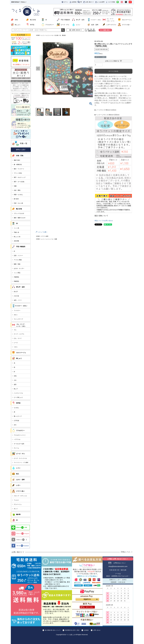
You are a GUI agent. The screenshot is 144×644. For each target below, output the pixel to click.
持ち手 (16, 292)
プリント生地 (18, 173)
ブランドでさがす (19, 213)
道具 (15, 384)
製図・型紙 (17, 264)
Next (90, 69)
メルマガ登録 (110, 2)
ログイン (65, 2)
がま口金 (16, 296)
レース (16, 343)
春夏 (56, 239)
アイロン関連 (18, 260)
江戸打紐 (16, 421)
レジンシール (50, 35)
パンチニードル (18, 393)
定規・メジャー (18, 256)
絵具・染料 (95, 25)
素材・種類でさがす (20, 218)
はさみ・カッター (19, 268)
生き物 (56, 35)
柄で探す (16, 199)
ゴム (15, 330)
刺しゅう (18, 25)
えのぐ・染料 (20, 480)
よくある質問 (100, 2)
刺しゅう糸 (17, 237)
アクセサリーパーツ (20, 435)
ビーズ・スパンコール (20, 458)
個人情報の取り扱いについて (53, 630)
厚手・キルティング (20, 177)
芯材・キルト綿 (18, 203)
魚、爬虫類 (63, 35)
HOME (38, 35)
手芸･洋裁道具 (65, 20)
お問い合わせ (97, 630)
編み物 (18, 514)
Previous (38, 69)
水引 (15, 425)
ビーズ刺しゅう (18, 397)
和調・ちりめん (18, 195)
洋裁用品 (16, 277)
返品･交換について (101, 216)
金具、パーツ (18, 300)
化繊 (15, 186)
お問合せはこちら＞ (120, 563)
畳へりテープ (18, 416)
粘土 (18, 474)
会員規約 (86, 630)
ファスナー (17, 310)
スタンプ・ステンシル (20, 496)
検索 (80, 2)
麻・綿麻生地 (18, 164)
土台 (15, 380)
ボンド (16, 509)
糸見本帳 (16, 241)
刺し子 (16, 389)
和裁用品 (16, 281)
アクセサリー (50, 25)
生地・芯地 (20, 156)
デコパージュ (18, 504)
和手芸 (32, 25)
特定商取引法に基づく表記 (72, 630)
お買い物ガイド (88, 2)
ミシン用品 (17, 273)
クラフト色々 (126, 25)
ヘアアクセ (17, 439)
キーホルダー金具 (19, 444)
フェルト (16, 500)
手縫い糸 (16, 232)
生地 (16, 20)
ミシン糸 (16, 228)
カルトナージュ (127, 20)
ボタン (16, 315)
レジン (78, 25)
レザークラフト (111, 25)
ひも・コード (18, 338)
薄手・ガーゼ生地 (19, 182)
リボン (16, 347)
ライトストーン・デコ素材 (21, 462)
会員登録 (73, 2)
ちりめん (16, 408)
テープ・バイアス (19, 334)
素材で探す (17, 160)
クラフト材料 (45, 236)
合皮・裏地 (17, 190)
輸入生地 (33, 20)
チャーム (16, 448)
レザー (18, 485)
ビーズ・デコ (65, 25)
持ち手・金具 (80, 20)
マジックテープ (18, 319)
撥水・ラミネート (19, 169)
